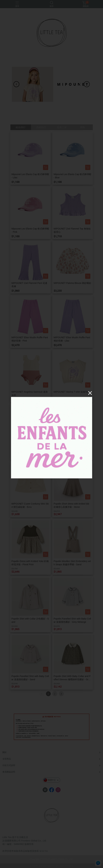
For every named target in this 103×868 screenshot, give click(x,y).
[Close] (90, 393)
